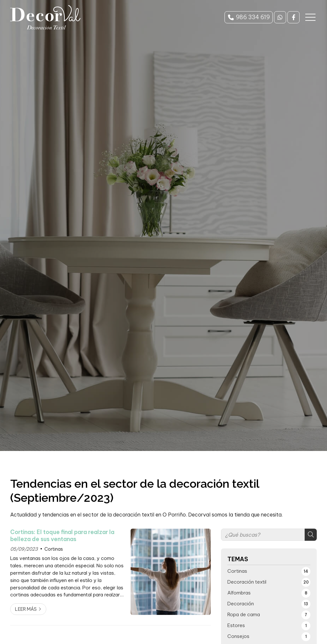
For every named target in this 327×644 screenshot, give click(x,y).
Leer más (26, 609)
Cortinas (54, 549)
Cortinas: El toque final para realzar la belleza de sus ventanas (62, 536)
